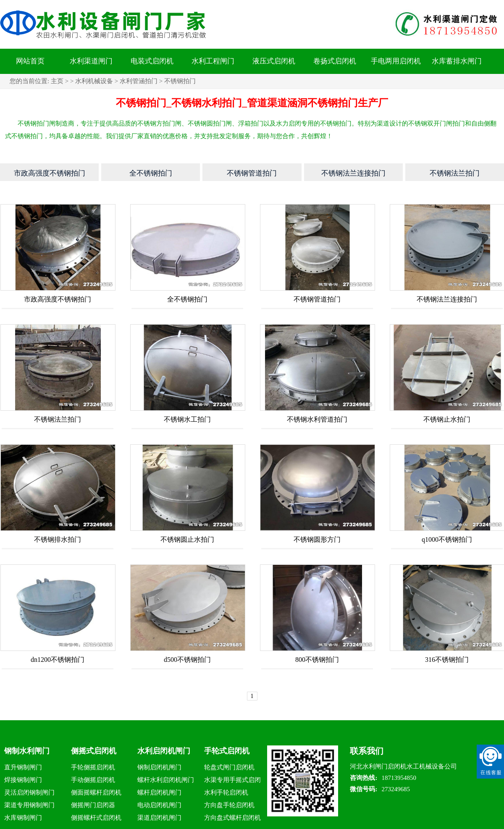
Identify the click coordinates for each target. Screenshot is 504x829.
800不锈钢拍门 (317, 660)
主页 (57, 81)
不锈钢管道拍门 (317, 299)
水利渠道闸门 (91, 61)
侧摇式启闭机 (94, 751)
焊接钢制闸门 (23, 780)
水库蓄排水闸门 (457, 61)
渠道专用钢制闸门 (29, 805)
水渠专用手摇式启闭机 (232, 781)
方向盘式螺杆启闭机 (232, 818)
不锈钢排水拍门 (58, 539)
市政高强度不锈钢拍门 (58, 299)
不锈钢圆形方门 (317, 539)
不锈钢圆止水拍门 (187, 539)
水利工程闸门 (213, 61)
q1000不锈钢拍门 (447, 539)
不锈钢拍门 (180, 81)
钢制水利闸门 (27, 751)
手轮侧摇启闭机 (93, 767)
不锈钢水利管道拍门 (317, 419)
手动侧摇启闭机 (93, 780)
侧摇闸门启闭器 (93, 805)
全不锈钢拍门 (187, 299)
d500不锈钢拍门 (187, 660)
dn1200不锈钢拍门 (58, 660)
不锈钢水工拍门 (187, 419)
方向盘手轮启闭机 (229, 805)
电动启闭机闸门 (159, 805)
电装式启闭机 (152, 61)
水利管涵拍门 (139, 81)
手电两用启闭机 (396, 61)
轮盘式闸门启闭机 (229, 767)
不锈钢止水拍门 (447, 419)
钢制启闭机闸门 (159, 767)
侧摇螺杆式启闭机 (96, 818)
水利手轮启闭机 (226, 792)
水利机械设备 (94, 81)
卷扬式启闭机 (335, 61)
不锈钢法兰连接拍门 (447, 299)
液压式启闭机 (274, 61)
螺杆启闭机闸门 (159, 792)
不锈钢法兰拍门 (58, 419)
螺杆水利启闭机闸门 (166, 780)
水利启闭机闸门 (164, 751)
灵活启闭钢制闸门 (29, 792)
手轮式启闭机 (227, 751)
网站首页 (30, 61)
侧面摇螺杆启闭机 (96, 792)
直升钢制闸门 (23, 767)
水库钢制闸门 (23, 818)
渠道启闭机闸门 (159, 818)
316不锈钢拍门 (447, 660)
